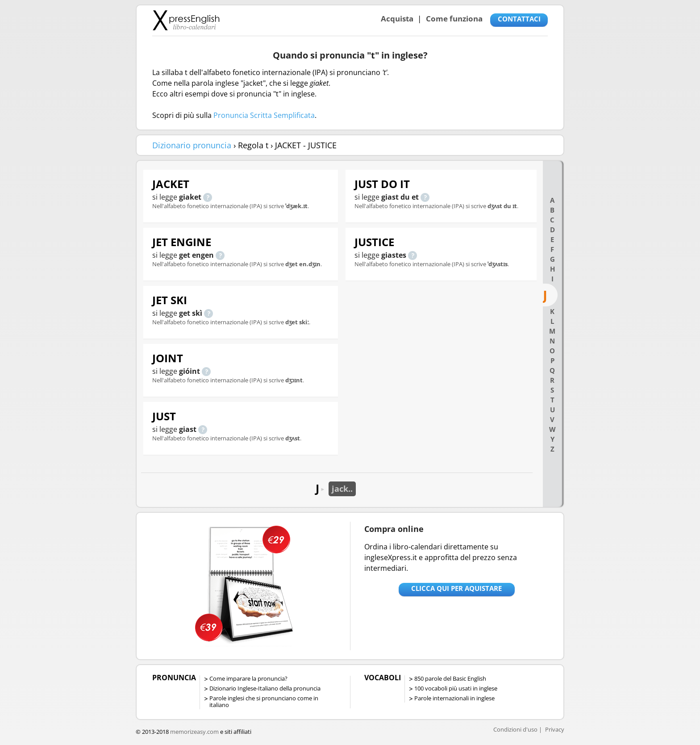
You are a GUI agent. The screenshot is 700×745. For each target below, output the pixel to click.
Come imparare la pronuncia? (248, 678)
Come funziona (454, 19)
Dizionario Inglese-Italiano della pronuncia (265, 688)
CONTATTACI (519, 19)
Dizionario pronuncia (192, 145)
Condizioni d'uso (515, 729)
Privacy (555, 729)
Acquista (397, 19)
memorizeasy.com (194, 732)
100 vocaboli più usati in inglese (456, 688)
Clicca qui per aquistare (456, 588)
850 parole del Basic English (450, 678)
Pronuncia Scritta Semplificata (264, 115)
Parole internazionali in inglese (454, 698)
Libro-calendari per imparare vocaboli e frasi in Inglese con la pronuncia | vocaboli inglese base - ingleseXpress (186, 20)
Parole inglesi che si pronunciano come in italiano (264, 701)
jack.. (342, 489)
